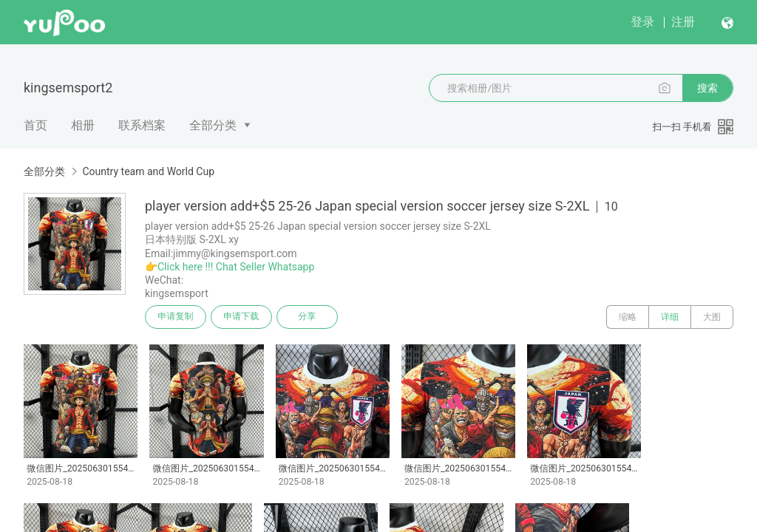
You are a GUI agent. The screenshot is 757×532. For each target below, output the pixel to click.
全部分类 (213, 125)
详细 (670, 317)
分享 (309, 317)
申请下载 (242, 317)
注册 (683, 22)
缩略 (628, 317)
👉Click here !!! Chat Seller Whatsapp (230, 267)
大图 (712, 317)
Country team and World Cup (148, 171)
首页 (35, 125)
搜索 (707, 88)
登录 (642, 22)
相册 (83, 125)
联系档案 (142, 125)
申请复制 (176, 317)
